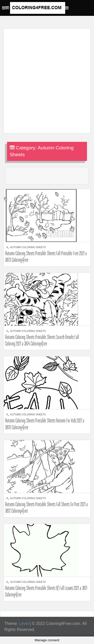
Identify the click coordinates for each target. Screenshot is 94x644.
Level (24, 624)
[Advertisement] (47, 78)
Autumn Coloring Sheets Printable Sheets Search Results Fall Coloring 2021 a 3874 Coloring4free (42, 340)
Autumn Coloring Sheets (28, 247)
